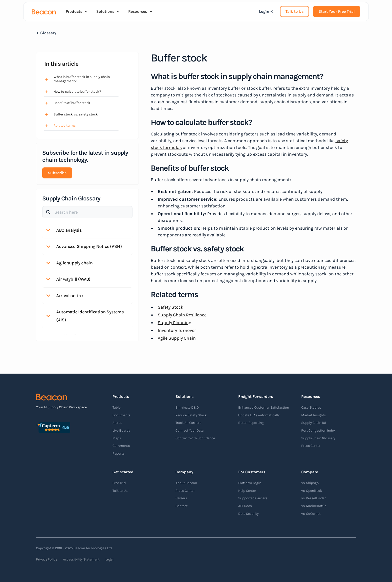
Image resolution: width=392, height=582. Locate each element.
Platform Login (250, 483)
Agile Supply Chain (177, 338)
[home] (44, 11)
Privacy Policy (46, 559)
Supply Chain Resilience (182, 315)
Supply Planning (174, 323)
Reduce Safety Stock (191, 415)
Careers (181, 498)
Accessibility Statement (81, 559)
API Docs (245, 506)
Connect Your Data (189, 430)
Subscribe (57, 173)
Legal (109, 559)
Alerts (117, 423)
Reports (118, 453)
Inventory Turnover (177, 330)
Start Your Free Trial (337, 11)
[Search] (87, 212)
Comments (121, 446)
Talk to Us (294, 11)
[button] (77, 11)
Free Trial (119, 483)
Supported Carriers (253, 498)
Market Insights (313, 415)
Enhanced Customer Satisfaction (264, 407)
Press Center (311, 446)
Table (116, 407)
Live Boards (121, 430)
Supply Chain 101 (314, 423)
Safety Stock (170, 307)
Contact (181, 506)
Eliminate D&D (187, 407)
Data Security (248, 514)
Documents (121, 415)
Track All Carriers (188, 423)
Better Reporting (251, 423)
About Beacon (186, 483)
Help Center (247, 491)
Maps (117, 438)
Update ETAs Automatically (259, 415)
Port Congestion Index (318, 430)
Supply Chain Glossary (318, 438)
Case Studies (311, 407)
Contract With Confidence (195, 438)
